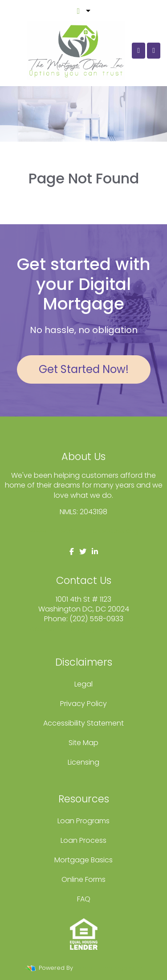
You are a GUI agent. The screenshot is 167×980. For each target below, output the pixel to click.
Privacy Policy (83, 704)
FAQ (84, 899)
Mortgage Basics (83, 860)
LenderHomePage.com (108, 968)
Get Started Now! (84, 369)
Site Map (83, 743)
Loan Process (83, 840)
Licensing (83, 762)
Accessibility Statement (83, 723)
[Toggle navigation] (154, 51)
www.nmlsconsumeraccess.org (84, 531)
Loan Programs (83, 821)
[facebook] (72, 552)
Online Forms (83, 879)
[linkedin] (95, 552)
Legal (83, 684)
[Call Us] (138, 51)
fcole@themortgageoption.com (83, 629)
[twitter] (83, 552)
